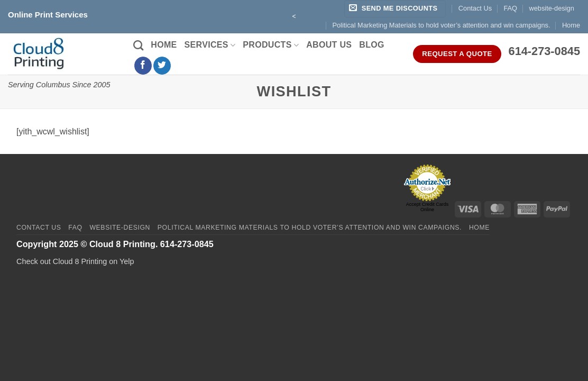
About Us (329, 45)
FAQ (510, 8)
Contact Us (475, 8)
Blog (372, 45)
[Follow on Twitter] (162, 66)
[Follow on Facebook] (143, 66)
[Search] (138, 45)
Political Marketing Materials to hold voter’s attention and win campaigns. (441, 25)
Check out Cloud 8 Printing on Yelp (75, 261)
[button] (395, 9)
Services (210, 45)
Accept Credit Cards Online (428, 207)
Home (571, 25)
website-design (551, 8)
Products (271, 45)
